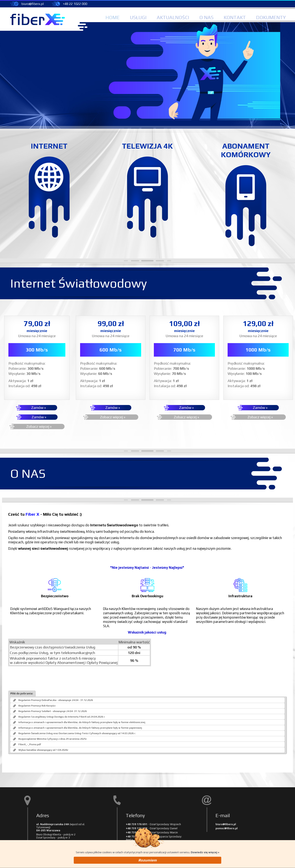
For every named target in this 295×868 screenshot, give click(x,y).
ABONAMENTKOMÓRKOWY (246, 151)
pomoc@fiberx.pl (227, 832)
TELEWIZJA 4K (147, 147)
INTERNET (49, 147)
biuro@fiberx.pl (32, 4)
